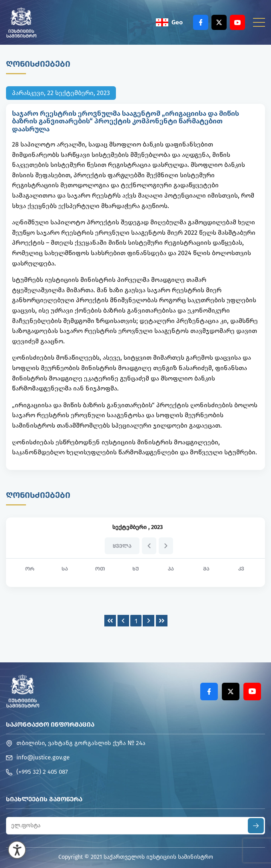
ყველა (122, 546)
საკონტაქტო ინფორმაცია (50, 724)
